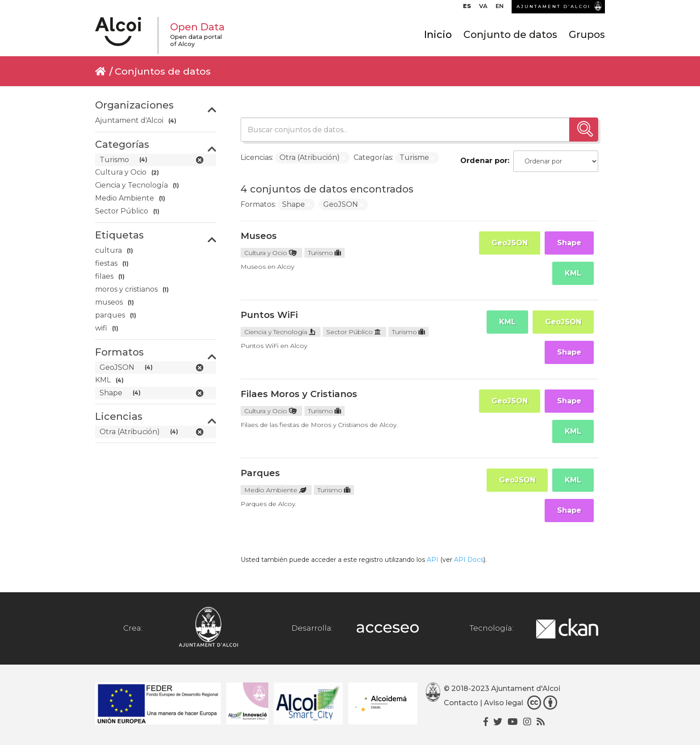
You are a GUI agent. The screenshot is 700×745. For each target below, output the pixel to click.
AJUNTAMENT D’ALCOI (554, 6)
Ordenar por (484, 161)
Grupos (587, 35)
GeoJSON (510, 243)
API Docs (469, 560)
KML (573, 273)
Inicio (438, 35)
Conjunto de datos (510, 35)
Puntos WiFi (269, 315)
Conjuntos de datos (163, 71)
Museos (259, 236)
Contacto (461, 703)
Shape (569, 243)
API (433, 560)
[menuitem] (467, 8)
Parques (260, 473)
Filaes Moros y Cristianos (299, 394)
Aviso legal (504, 703)
